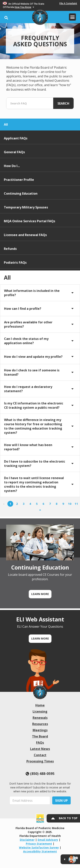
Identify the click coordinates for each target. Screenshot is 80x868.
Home (40, 705)
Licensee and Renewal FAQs (25, 235)
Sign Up (61, 801)
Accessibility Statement (40, 851)
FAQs (40, 743)
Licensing (40, 711)
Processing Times (40, 761)
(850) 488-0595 (40, 773)
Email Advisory (48, 840)
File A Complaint (68, 3)
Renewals (40, 718)
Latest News (40, 749)
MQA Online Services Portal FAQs (30, 221)
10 (70, 504)
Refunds (10, 249)
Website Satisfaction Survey (39, 847)
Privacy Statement (39, 844)
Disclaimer (27, 840)
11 (76, 504)
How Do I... (12, 166)
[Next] (40, 510)
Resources (40, 724)
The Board (40, 736)
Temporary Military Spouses (26, 207)
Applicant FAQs (16, 138)
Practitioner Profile (19, 180)
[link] (40, 692)
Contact (40, 755)
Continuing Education (21, 193)
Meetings (40, 730)
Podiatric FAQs (15, 262)
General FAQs (14, 152)
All (6, 124)
